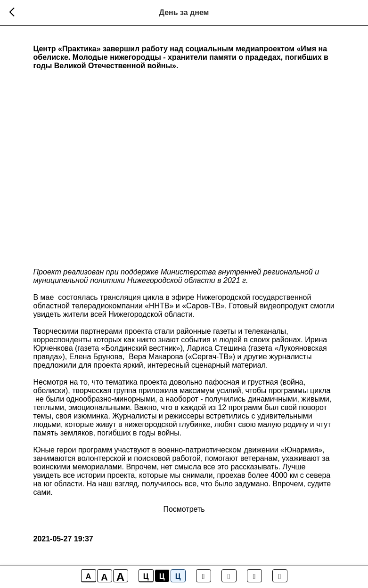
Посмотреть (184, 509)
